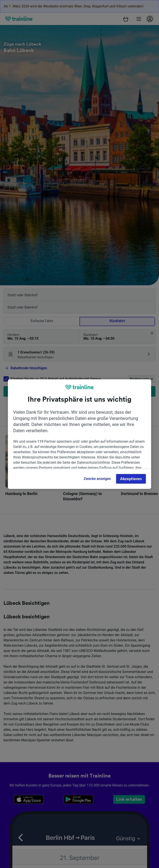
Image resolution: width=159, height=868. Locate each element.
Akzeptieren (131, 479)
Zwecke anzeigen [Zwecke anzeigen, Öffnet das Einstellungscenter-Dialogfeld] (97, 479)
